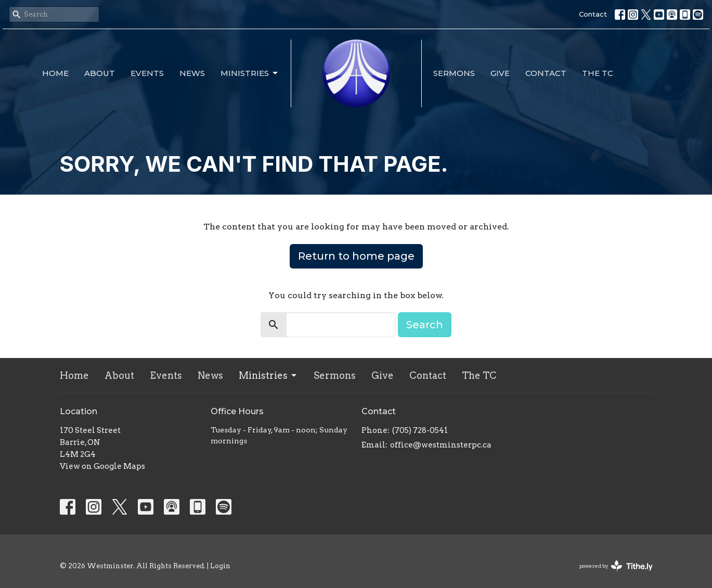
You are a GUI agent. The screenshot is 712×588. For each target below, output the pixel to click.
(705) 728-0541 (420, 430)
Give (500, 73)
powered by (616, 566)
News (192, 73)
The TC (598, 73)
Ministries (250, 73)
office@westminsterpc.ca (441, 445)
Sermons (454, 73)
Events (147, 73)
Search (425, 325)
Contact (593, 14)
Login (220, 566)
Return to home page (356, 256)
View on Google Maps (102, 466)
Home (55, 73)
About (100, 73)
